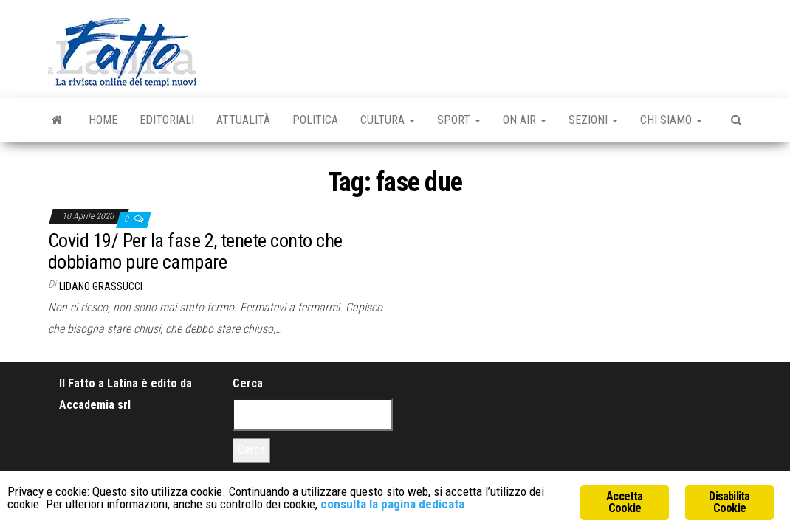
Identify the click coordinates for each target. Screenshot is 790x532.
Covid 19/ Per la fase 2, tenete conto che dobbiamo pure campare (195, 251)
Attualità (243, 120)
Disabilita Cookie (729, 502)
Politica (315, 120)
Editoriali (167, 120)
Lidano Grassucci (101, 286)
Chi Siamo (671, 120)
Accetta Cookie (624, 502)
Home (103, 120)
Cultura (388, 120)
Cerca (248, 383)
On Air (525, 120)
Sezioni (593, 120)
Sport (459, 120)
